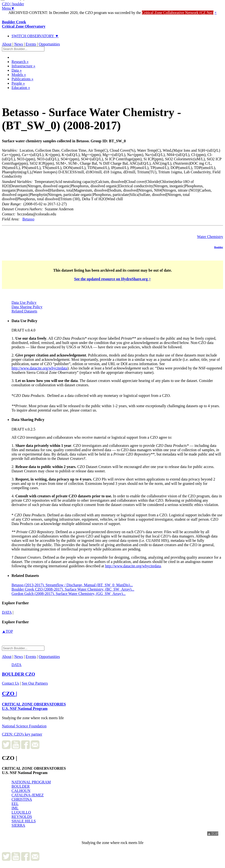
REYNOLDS (22, 817)
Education (21, 88)
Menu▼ (8, 8)
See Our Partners (35, 683)
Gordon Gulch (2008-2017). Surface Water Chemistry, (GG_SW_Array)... (69, 594)
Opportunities (49, 44)
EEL (15, 804)
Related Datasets (24, 311)
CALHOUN (21, 791)
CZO (18, 674)
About (7, 44)
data (7, 612)
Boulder (219, 247)
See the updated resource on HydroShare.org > (113, 279)
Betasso (28, 219)
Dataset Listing (18, 94)
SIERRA (18, 825)
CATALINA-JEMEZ (28, 795)
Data (17, 70)
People (18, 83)
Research (20, 62)
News (18, 44)
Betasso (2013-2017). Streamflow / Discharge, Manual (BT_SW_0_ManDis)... (72, 585)
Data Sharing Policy (27, 307)
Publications (22, 79)
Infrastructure (23, 66)
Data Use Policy (24, 303)
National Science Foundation (24, 726)
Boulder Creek (24, 24)
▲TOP (7, 631)
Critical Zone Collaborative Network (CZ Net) (178, 13)
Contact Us (11, 683)
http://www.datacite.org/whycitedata (39, 368)
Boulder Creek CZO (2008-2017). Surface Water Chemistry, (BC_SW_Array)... (73, 589)
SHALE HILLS (24, 821)
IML (15, 808)
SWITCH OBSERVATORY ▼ (35, 36)
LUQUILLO (21, 812)
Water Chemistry (210, 237)
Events (31, 44)
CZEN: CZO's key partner (22, 734)
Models (19, 75)
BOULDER (21, 786)
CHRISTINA (22, 799)
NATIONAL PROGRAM (31, 782)
